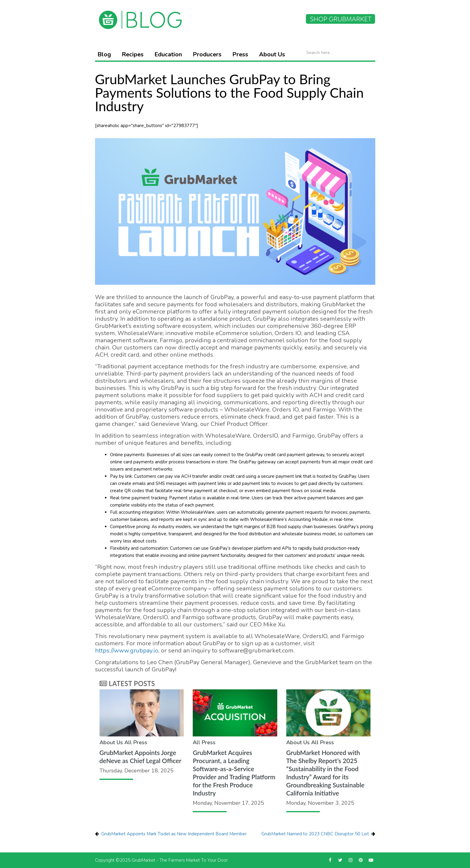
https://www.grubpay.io (127, 651)
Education (168, 54)
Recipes (133, 54)
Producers (207, 54)
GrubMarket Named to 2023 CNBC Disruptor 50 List (315, 834)
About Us (272, 54)
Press (240, 54)
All (128, 742)
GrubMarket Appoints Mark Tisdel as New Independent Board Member (174, 834)
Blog (104, 54)
